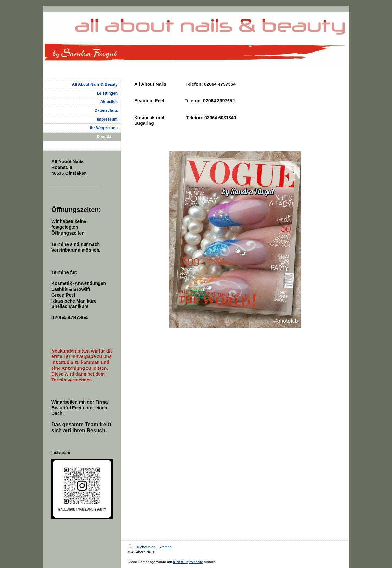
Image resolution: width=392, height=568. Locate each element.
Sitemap (165, 547)
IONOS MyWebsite (188, 562)
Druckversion (142, 547)
